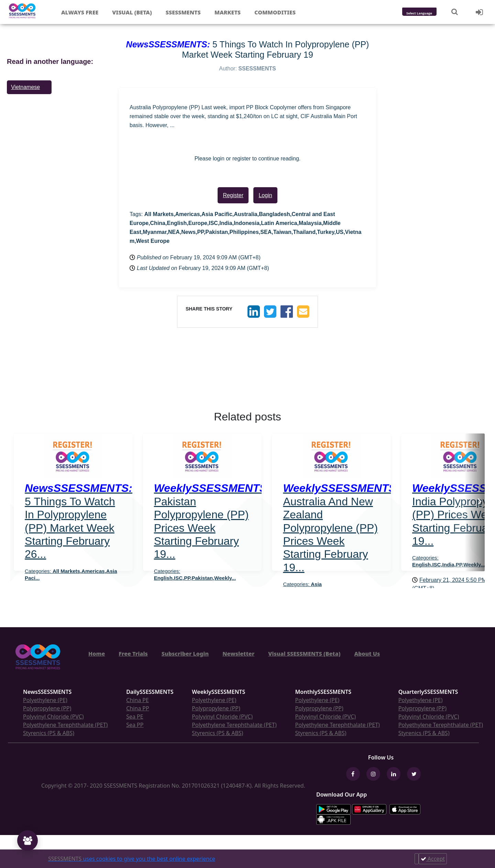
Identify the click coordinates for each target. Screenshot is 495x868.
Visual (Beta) (132, 12)
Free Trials (133, 654)
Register (233, 195)
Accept (433, 859)
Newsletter (238, 654)
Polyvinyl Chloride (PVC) (53, 717)
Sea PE (135, 717)
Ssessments (183, 12)
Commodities (275, 12)
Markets (228, 12)
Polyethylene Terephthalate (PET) (65, 725)
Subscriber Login (185, 654)
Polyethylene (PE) (45, 700)
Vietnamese (25, 87)
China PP (138, 708)
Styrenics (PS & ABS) (49, 733)
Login (265, 195)
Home (97, 654)
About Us (367, 654)
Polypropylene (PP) (47, 708)
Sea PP (135, 725)
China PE (137, 700)
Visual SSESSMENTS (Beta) (304, 654)
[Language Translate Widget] (428, 14)
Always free (80, 12)
